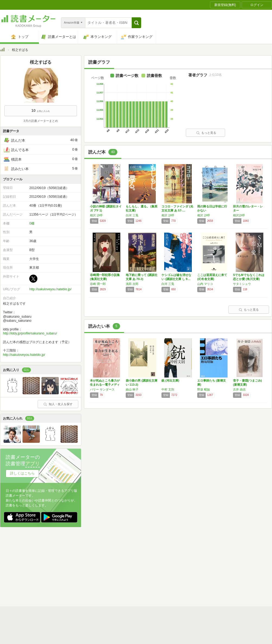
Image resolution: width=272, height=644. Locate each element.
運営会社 (72, 637)
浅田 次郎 (132, 284)
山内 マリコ (205, 284)
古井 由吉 (239, 389)
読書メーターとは (79, 629)
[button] (136, 23)
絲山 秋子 (132, 389)
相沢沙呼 (239, 215)
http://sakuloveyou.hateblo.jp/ (50, 289)
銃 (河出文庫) (170, 380)
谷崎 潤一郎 (98, 284)
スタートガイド (112, 629)
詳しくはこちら (22, 473)
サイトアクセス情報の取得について (219, 637)
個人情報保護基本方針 (103, 637)
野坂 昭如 (204, 389)
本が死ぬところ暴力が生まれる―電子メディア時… (105, 385)
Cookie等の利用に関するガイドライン (156, 637)
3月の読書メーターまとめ (41, 121)
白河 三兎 (132, 215)
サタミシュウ (242, 284)
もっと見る (206, 133)
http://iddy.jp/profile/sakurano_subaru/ (30, 333)
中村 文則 (168, 389)
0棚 (32, 223)
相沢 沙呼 (96, 215)
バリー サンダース (102, 389)
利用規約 (138, 629)
